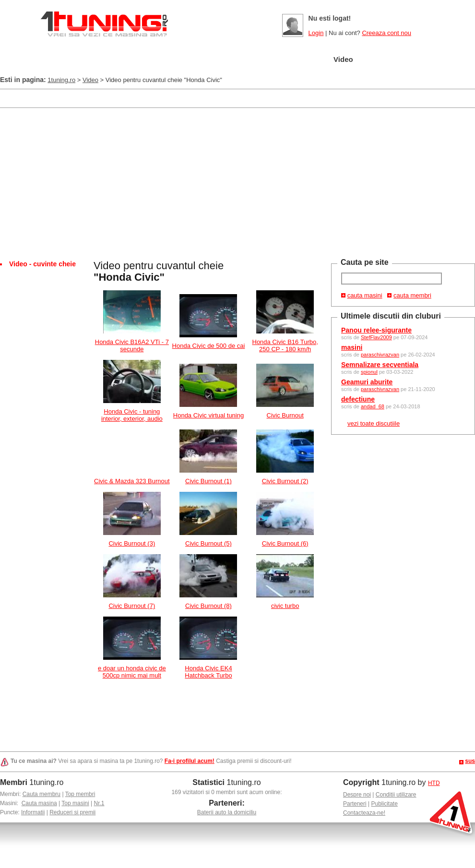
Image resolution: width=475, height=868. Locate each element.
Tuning (210, 60)
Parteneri (355, 804)
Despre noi (357, 795)
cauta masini (365, 295)
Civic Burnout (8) (208, 606)
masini (352, 347)
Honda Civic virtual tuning (208, 415)
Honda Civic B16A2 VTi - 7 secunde (132, 345)
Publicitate (385, 804)
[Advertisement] (175, 98)
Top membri (80, 794)
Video (343, 59)
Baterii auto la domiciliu (227, 812)
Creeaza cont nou (386, 33)
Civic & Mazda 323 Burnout (132, 481)
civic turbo (285, 606)
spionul (369, 372)
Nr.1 (99, 803)
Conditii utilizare (396, 795)
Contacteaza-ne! (364, 813)
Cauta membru (42, 794)
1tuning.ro (61, 80)
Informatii (33, 812)
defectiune (358, 399)
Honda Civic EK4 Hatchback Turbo (208, 672)
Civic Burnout (285, 415)
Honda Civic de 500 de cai (209, 346)
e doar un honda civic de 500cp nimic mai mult (132, 672)
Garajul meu (107, 60)
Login (316, 33)
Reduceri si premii (72, 812)
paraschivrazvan (380, 355)
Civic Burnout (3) (132, 543)
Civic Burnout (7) (132, 606)
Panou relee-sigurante (376, 330)
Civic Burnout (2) (285, 481)
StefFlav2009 (376, 337)
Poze (303, 60)
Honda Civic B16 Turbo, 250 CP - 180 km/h (285, 345)
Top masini (75, 803)
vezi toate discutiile (374, 423)
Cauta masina (39, 803)
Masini (163, 60)
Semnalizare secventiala (380, 365)
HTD (434, 783)
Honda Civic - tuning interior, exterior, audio (132, 415)
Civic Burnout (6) (285, 543)
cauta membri (412, 295)
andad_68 (373, 406)
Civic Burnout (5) (208, 543)
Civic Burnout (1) (208, 481)
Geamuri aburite (367, 382)
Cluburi (258, 60)
